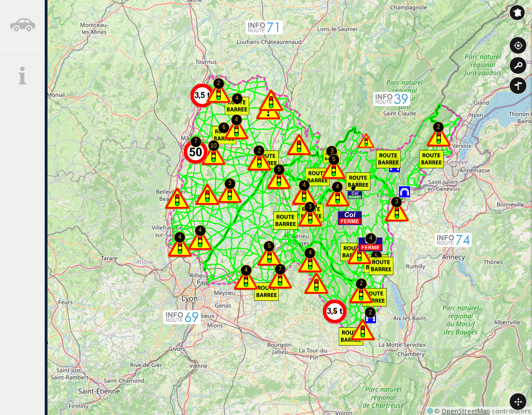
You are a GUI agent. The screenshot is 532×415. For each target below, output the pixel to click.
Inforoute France (517, 13)
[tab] (22, 25)
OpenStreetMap (466, 411)
